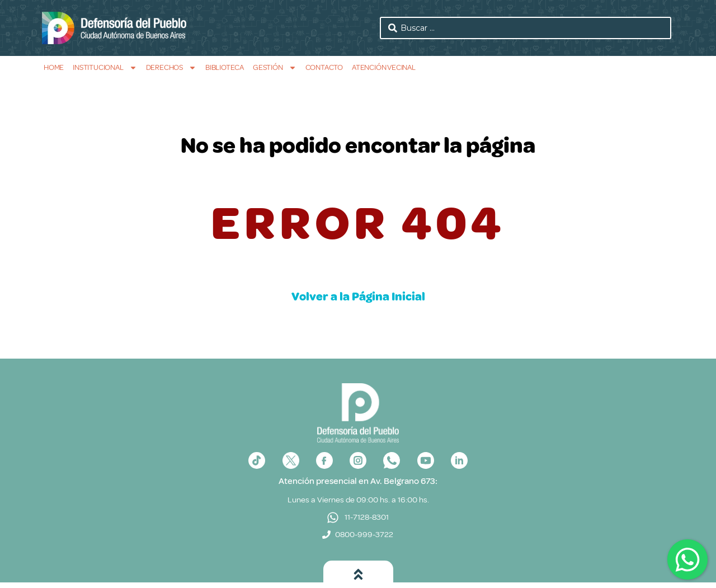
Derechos (171, 67)
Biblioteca (225, 67)
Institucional (105, 67)
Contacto (324, 67)
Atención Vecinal (384, 67)
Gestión (275, 67)
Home (54, 67)
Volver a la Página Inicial (358, 297)
